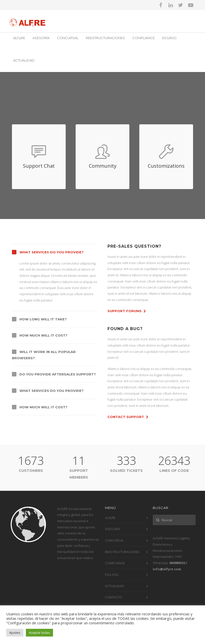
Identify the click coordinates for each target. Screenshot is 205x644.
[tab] (55, 252)
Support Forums (127, 311)
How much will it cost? (43, 335)
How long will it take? (43, 319)
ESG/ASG (169, 38)
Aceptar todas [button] (39, 633)
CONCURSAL (68, 38)
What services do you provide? (51, 252)
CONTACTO (114, 597)
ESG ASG (112, 574)
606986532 (177, 563)
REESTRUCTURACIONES (105, 38)
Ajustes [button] (15, 633)
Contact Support (128, 417)
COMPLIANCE (144, 38)
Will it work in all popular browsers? (44, 355)
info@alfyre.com (167, 569)
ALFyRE (19, 38)
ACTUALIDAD (24, 60)
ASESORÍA (41, 38)
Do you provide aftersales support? (58, 374)
